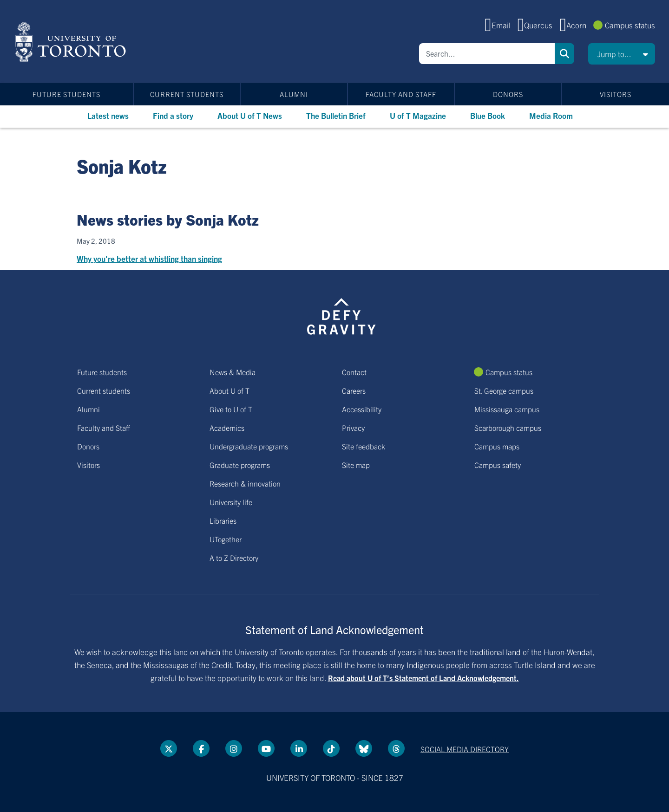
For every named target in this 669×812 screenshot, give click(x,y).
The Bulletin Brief (336, 115)
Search (564, 54)
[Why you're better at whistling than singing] (334, 251)
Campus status (630, 25)
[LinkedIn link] (299, 748)
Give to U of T (231, 409)
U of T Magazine (418, 115)
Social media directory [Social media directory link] (465, 749)
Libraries (223, 520)
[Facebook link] (201, 748)
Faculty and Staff (401, 94)
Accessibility (362, 409)
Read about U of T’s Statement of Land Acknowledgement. (423, 678)
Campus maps (497, 446)
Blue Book (488, 115)
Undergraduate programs (249, 446)
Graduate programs (240, 465)
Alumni (294, 94)
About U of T (230, 390)
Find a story (173, 115)
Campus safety (498, 465)
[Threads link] (396, 748)
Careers (354, 390)
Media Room (551, 115)
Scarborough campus (508, 428)
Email (501, 25)
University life (231, 502)
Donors (508, 94)
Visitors (616, 94)
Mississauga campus (507, 409)
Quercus (538, 25)
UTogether (226, 539)
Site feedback (364, 446)
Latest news (108, 115)
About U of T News (250, 115)
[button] (622, 54)
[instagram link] (234, 748)
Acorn (576, 25)
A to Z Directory (234, 558)
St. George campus (504, 390)
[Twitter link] (169, 748)
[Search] (487, 54)
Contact (354, 372)
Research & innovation (245, 483)
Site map (356, 465)
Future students (66, 94)
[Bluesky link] (364, 748)
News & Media (233, 372)
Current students (187, 94)
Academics (227, 428)
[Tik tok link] (331, 748)
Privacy (353, 428)
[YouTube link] (266, 748)
